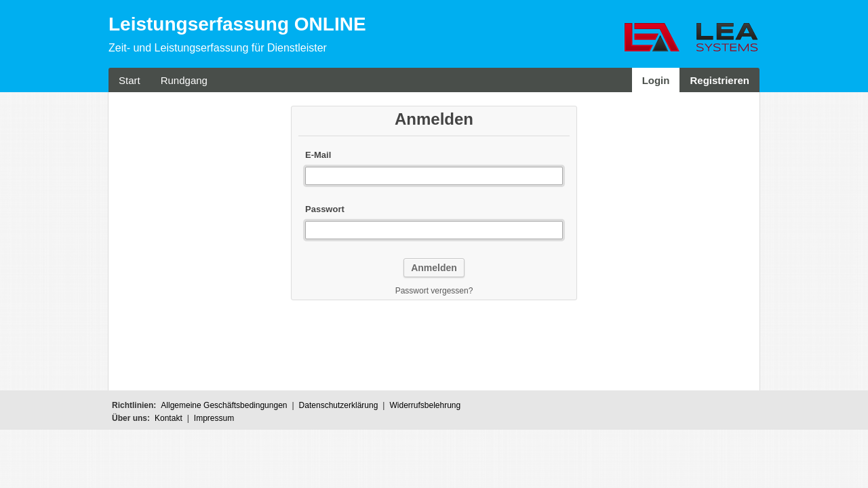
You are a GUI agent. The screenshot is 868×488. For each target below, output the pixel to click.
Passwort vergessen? (434, 291)
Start (130, 80)
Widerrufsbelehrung (425, 405)
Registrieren (719, 80)
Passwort (325, 209)
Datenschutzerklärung (339, 405)
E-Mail (318, 155)
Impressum (214, 418)
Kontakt (169, 418)
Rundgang (184, 80)
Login (656, 80)
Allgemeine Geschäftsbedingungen (224, 405)
